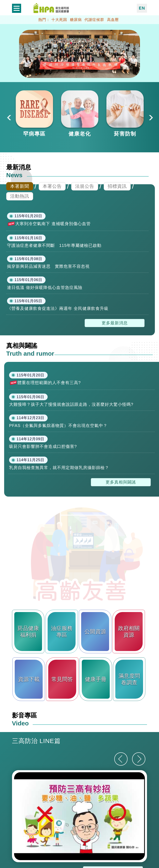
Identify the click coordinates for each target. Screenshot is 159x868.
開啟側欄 (17, 8)
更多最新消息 (115, 323)
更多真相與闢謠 (121, 482)
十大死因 (59, 20)
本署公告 (52, 186)
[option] (34, 114)
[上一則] (121, 759)
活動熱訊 (20, 196)
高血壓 (113, 20)
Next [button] (151, 117)
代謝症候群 (94, 20)
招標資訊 (117, 186)
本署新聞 (20, 186)
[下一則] (139, 759)
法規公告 (85, 186)
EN (142, 8)
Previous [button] (8, 117)
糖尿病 (76, 20)
